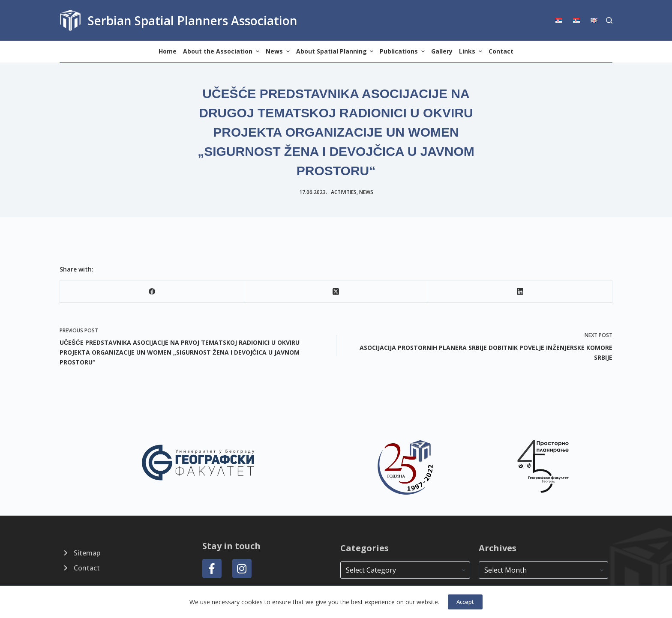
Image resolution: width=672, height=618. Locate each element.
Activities (344, 192)
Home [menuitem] (168, 51)
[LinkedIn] (520, 292)
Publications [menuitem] (403, 51)
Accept (465, 602)
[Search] (609, 20)
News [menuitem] (279, 51)
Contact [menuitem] (501, 51)
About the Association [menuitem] (222, 51)
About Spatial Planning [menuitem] (336, 51)
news (366, 192)
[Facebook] (152, 292)
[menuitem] (562, 20)
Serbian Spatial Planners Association (193, 21)
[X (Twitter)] (336, 292)
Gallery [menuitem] (442, 51)
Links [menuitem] (472, 51)
